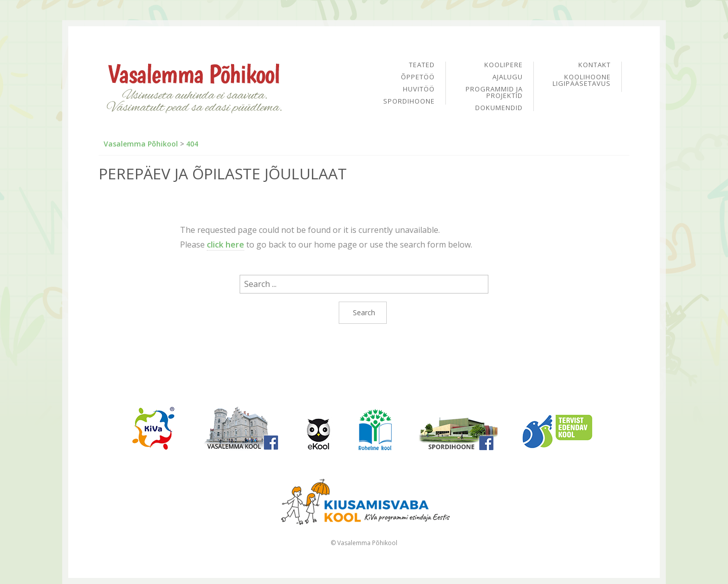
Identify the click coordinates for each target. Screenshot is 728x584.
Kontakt (595, 65)
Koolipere (504, 65)
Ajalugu (508, 78)
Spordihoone (409, 101)
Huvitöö (419, 90)
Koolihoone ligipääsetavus (582, 80)
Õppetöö (418, 78)
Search (364, 312)
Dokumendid (499, 108)
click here (225, 245)
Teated (422, 65)
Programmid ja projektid (494, 93)
